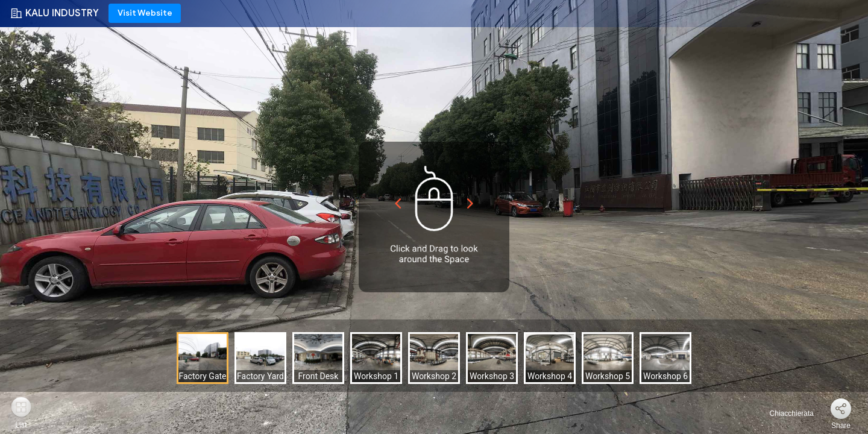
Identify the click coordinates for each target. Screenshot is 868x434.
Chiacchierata (785, 414)
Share (841, 426)
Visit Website (145, 13)
